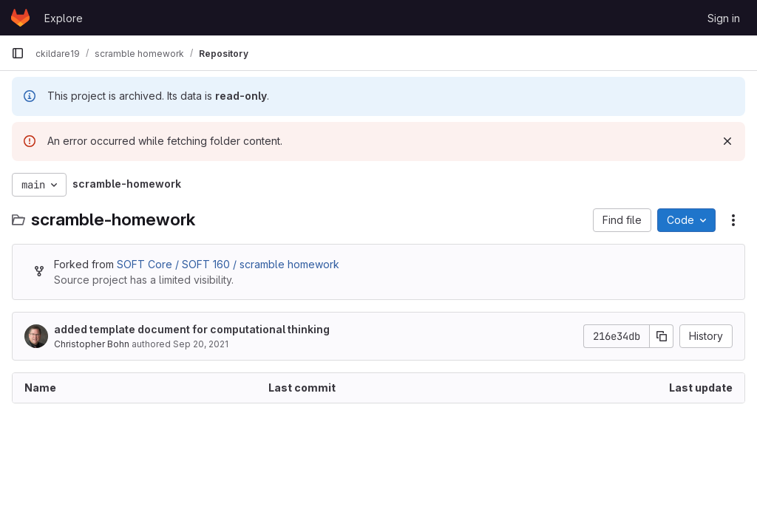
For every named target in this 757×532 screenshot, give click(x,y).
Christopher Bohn (92, 344)
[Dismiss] (727, 141)
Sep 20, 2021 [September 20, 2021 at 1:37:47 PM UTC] (201, 344)
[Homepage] (20, 18)
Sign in (724, 18)
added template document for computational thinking (192, 329)
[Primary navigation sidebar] (18, 53)
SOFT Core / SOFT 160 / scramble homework (228, 264)
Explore (64, 18)
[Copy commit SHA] (662, 336)
